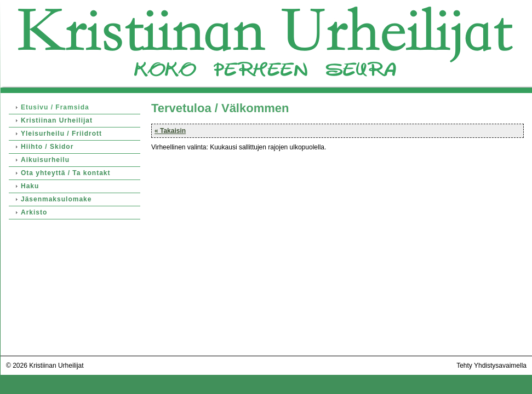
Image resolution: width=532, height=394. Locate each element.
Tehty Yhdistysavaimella (491, 366)
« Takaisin (170, 131)
